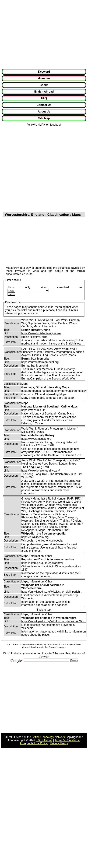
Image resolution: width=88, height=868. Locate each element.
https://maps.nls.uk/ (33, 410)
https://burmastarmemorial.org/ (40, 362)
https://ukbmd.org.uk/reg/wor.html (42, 563)
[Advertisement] (33, 34)
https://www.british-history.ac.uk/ (41, 333)
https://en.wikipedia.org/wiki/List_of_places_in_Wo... (54, 621)
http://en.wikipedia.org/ (35, 537)
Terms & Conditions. (67, 740)
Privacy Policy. (59, 743)
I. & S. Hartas (44, 740)
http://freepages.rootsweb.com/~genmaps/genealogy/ (54, 391)
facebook (56, 125)
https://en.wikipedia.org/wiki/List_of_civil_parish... (52, 592)
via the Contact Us (50, 647)
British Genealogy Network (48, 737)
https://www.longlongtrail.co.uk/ (41, 471)
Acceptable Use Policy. (34, 743)
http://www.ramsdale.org (36, 439)
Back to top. (44, 610)
